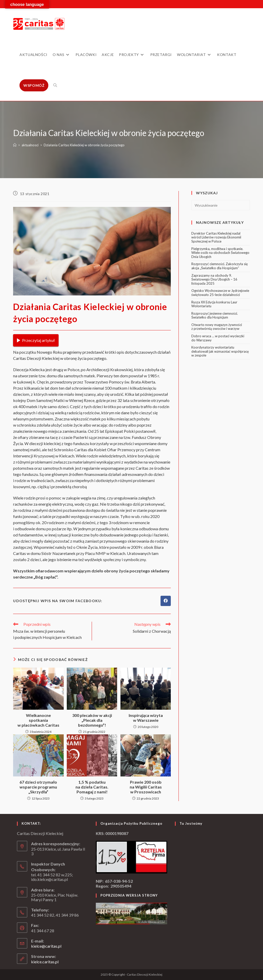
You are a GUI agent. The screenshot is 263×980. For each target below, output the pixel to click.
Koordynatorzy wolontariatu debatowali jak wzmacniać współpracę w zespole (220, 351)
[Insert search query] (221, 205)
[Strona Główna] (15, 145)
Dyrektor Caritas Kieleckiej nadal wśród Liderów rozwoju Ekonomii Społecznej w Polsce (216, 237)
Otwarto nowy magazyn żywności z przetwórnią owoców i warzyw (217, 327)
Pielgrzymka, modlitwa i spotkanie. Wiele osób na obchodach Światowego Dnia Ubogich (220, 253)
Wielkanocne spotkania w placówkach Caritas (38, 720)
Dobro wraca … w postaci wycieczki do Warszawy (218, 338)
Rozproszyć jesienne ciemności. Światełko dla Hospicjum (215, 315)
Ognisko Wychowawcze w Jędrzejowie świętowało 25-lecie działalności (220, 293)
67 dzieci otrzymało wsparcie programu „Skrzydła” (38, 787)
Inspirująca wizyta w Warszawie (146, 718)
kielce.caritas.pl (45, 962)
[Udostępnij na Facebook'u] (166, 601)
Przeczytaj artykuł (36, 340)
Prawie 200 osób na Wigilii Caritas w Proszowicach (146, 787)
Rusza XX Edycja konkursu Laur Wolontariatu (214, 304)
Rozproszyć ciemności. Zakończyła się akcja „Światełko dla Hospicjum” (220, 266)
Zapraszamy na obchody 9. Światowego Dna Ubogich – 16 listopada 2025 (214, 279)
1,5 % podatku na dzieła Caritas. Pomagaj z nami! (92, 787)
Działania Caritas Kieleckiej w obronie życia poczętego (84, 145)
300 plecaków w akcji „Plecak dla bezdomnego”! (92, 720)
